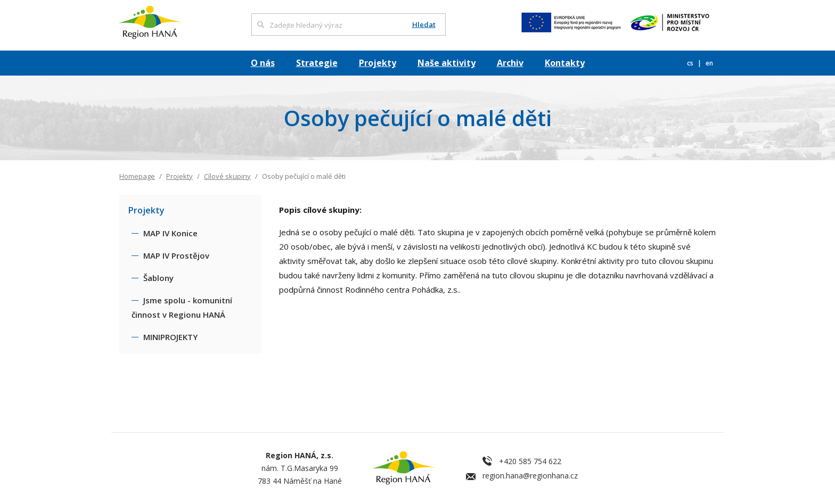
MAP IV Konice (170, 233)
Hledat (424, 25)
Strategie (317, 63)
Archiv (510, 63)
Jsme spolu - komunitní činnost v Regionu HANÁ (182, 307)
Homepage (137, 176)
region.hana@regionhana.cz (530, 476)
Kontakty (565, 63)
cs (691, 63)
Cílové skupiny (227, 176)
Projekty (378, 63)
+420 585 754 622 (530, 461)
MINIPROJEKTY (170, 337)
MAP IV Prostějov (176, 255)
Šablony (158, 278)
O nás (263, 63)
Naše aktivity (447, 63)
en (709, 63)
